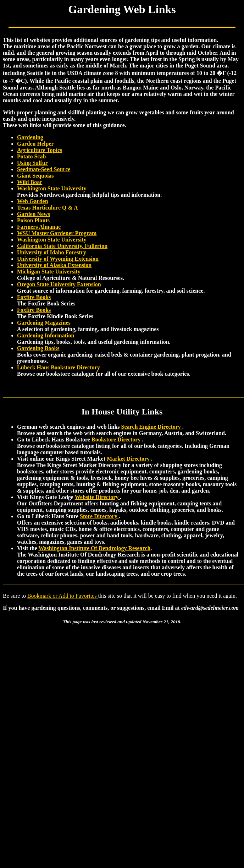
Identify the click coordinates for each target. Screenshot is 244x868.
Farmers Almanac (39, 227)
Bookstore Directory (117, 440)
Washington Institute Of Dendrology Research (94, 548)
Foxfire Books (34, 297)
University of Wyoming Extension (58, 259)
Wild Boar (30, 182)
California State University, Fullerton (62, 246)
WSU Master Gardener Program (57, 233)
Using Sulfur (32, 163)
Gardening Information (46, 335)
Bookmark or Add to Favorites (63, 596)
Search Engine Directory (152, 427)
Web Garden (33, 201)
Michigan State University (49, 272)
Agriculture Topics (40, 150)
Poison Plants (33, 220)
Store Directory (99, 516)
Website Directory (98, 497)
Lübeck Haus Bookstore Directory (59, 367)
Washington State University (52, 188)
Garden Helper (35, 144)
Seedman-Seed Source (44, 169)
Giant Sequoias (35, 176)
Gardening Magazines (44, 323)
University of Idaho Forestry (52, 252)
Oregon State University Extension (59, 284)
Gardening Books (38, 348)
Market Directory (129, 459)
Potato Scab (31, 156)
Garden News (34, 214)
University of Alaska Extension (54, 265)
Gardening (30, 137)
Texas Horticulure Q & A (48, 208)
